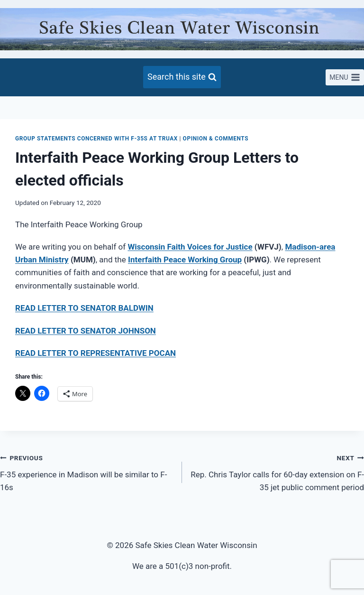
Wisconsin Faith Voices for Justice (190, 247)
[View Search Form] (182, 77)
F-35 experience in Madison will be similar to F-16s (87, 472)
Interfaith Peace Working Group (185, 260)
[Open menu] (345, 77)
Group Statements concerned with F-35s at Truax (96, 139)
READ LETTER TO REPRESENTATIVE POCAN (96, 353)
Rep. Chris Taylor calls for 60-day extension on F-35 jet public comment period (277, 472)
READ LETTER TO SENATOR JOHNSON (86, 331)
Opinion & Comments (216, 139)
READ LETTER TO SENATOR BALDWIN (84, 308)
